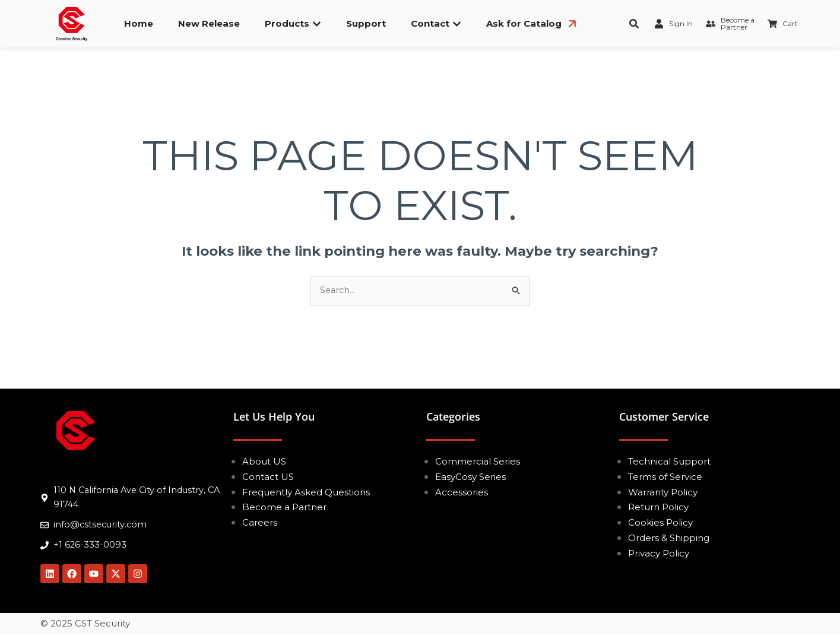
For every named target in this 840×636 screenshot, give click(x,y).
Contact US (268, 477)
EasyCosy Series (470, 477)
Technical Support (669, 462)
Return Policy (658, 508)
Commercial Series (478, 462)
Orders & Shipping (669, 538)
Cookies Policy (660, 523)
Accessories (462, 492)
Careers (260, 523)
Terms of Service (665, 477)
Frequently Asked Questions (306, 492)
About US (264, 462)
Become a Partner (284, 508)
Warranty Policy (663, 492)
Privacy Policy (659, 553)
